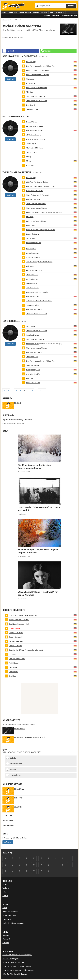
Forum (5, 908)
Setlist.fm (6, 943)
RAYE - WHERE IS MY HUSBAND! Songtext (17, 966)
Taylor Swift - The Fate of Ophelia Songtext (17, 955)
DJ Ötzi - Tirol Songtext (10, 959)
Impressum (7, 919)
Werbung (6, 888)
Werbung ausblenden (51, 16)
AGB (14, 915)
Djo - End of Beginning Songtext (13, 962)
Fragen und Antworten (10, 912)
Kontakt (5, 896)
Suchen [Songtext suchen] (71, 6)
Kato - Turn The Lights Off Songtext (15, 974)
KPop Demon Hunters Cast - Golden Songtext (18, 970)
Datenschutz (7, 915)
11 (40, 390)
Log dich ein (7, 420)
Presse (5, 884)
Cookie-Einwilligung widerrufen (13, 923)
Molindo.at (6, 939)
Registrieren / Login (70, 16)
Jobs (4, 892)
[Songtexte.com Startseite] (14, 6)
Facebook (6, 935)
